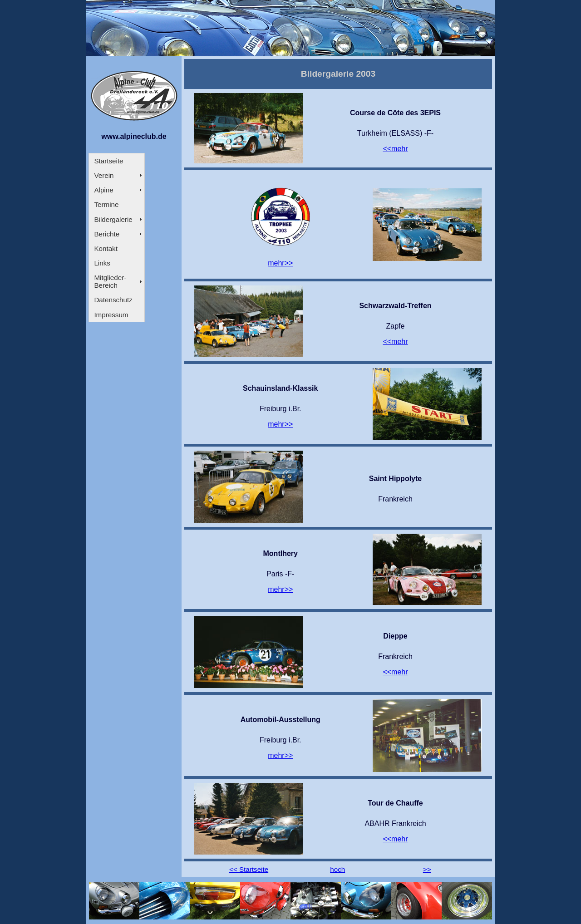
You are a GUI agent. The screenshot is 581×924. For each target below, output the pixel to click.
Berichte (107, 234)
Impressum (111, 315)
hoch (337, 869)
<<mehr (395, 149)
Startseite (108, 161)
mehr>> (280, 263)
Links (102, 263)
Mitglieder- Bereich (110, 281)
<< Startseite (249, 869)
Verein (104, 175)
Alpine (103, 190)
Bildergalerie (113, 219)
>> (427, 869)
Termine (106, 204)
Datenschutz (113, 300)
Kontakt (106, 248)
